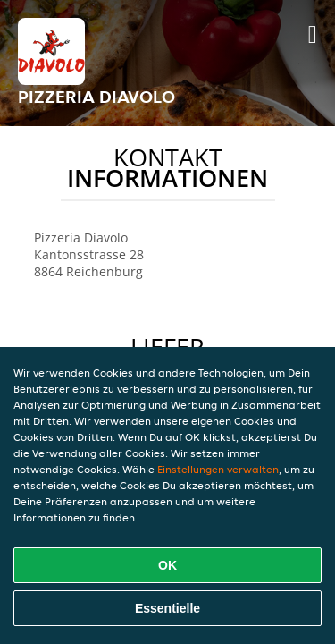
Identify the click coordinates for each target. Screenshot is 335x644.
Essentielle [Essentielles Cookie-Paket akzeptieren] (167, 608)
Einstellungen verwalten (218, 469)
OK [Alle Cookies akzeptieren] (167, 565)
